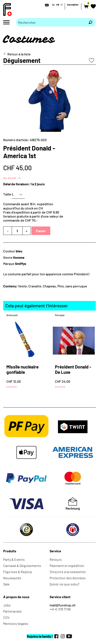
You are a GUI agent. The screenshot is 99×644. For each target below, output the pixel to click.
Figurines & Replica (17, 572)
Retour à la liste (19, 54)
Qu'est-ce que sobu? (65, 584)
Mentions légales (16, 624)
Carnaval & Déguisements (22, 566)
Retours (56, 559)
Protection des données (68, 578)
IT (62, 5)
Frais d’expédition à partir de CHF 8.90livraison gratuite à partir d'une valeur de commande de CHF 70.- (33, 216)
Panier (41, 231)
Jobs (7, 605)
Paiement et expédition (67, 566)
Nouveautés (12, 578)
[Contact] (46, 5)
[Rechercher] (90, 22)
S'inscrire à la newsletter (68, 572)
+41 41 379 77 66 (60, 609)
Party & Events (14, 559)
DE (53, 5)
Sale (6, 584)
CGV (6, 617)
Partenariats (12, 611)
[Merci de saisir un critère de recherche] (51, 22)
